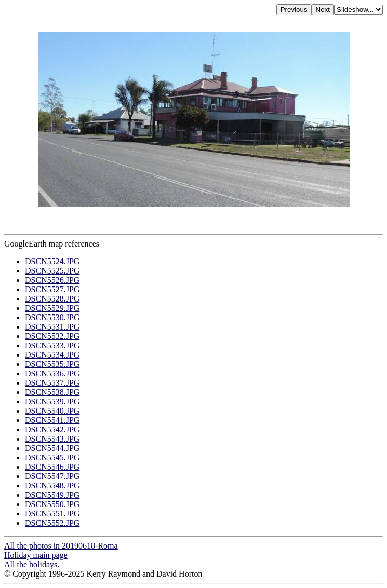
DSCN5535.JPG (52, 364)
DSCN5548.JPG (52, 486)
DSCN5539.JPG (52, 401)
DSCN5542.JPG (52, 429)
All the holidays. (32, 564)
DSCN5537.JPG (52, 383)
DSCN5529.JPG (52, 308)
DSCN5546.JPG (52, 467)
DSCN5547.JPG (52, 476)
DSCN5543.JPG (52, 439)
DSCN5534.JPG (52, 355)
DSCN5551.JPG (52, 514)
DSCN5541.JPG (52, 420)
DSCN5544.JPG (52, 448)
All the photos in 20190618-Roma (61, 546)
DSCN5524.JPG (52, 261)
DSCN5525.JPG (52, 271)
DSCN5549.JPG (52, 495)
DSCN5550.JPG (52, 504)
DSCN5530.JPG (52, 317)
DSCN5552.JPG (52, 523)
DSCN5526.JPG (52, 280)
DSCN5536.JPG (52, 373)
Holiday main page (36, 555)
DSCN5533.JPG (52, 345)
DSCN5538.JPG (52, 392)
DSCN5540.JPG (52, 411)
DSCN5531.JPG (52, 327)
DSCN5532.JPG (52, 336)
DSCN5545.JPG (52, 457)
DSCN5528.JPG (52, 299)
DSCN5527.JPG (52, 289)
